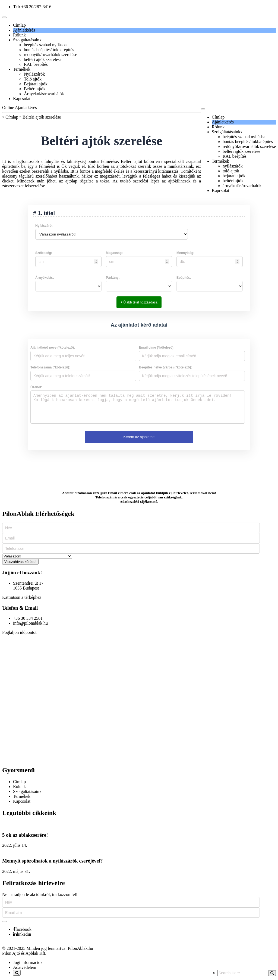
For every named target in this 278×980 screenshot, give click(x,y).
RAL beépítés (36, 64)
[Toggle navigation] (4, 17)
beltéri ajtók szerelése (43, 59)
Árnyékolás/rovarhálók (44, 94)
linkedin (22, 934)
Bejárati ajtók (36, 84)
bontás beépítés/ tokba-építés (49, 50)
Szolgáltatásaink (27, 40)
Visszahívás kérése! (20, 562)
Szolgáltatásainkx (227, 132)
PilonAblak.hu (80, 948)
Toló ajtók (33, 79)
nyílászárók (233, 166)
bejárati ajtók (234, 176)
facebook (22, 929)
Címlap (19, 25)
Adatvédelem (25, 967)
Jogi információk (28, 962)
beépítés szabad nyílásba (45, 45)
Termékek (22, 69)
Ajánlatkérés (24, 30)
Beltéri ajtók (35, 89)
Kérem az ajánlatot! (139, 437)
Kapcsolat (22, 99)
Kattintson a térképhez (22, 597)
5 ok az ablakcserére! (25, 835)
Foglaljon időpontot (19, 632)
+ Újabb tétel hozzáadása (139, 302)
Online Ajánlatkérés (20, 108)
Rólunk (19, 35)
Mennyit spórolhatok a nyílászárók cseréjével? (53, 861)
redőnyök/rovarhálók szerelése (50, 55)
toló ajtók (231, 171)
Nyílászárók (34, 74)
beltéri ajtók (233, 181)
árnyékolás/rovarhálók (242, 186)
